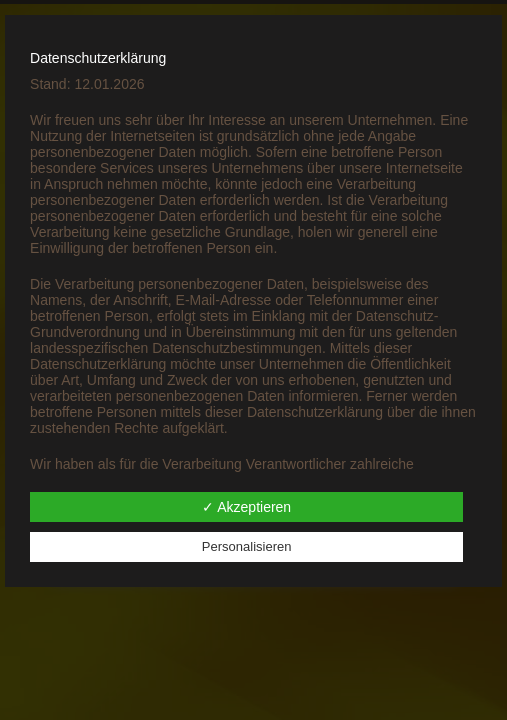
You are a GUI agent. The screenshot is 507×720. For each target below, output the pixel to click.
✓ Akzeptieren (246, 507)
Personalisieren (247, 546)
